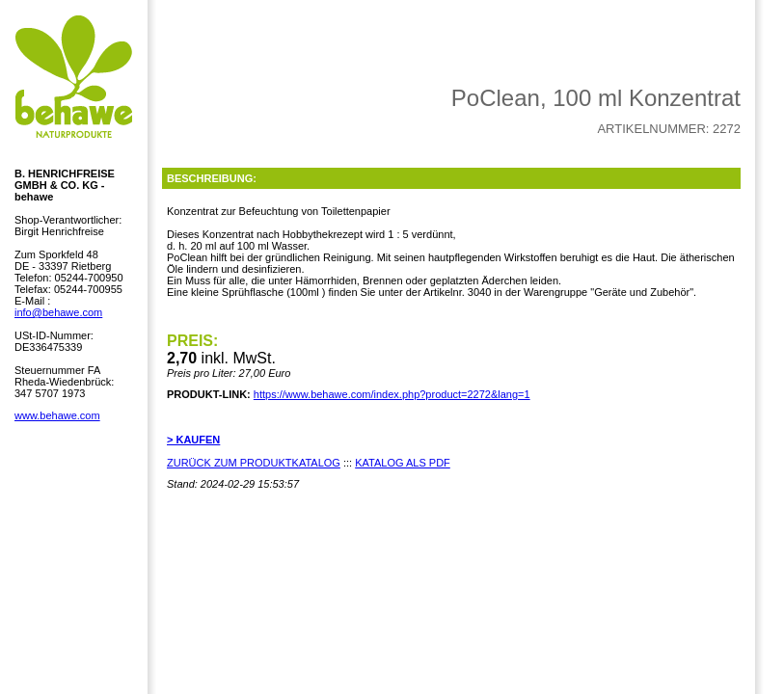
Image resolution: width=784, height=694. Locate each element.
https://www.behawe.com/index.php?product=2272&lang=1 (392, 394)
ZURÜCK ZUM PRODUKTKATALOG (254, 463)
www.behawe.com (57, 415)
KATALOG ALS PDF (403, 463)
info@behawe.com (58, 312)
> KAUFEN (193, 440)
